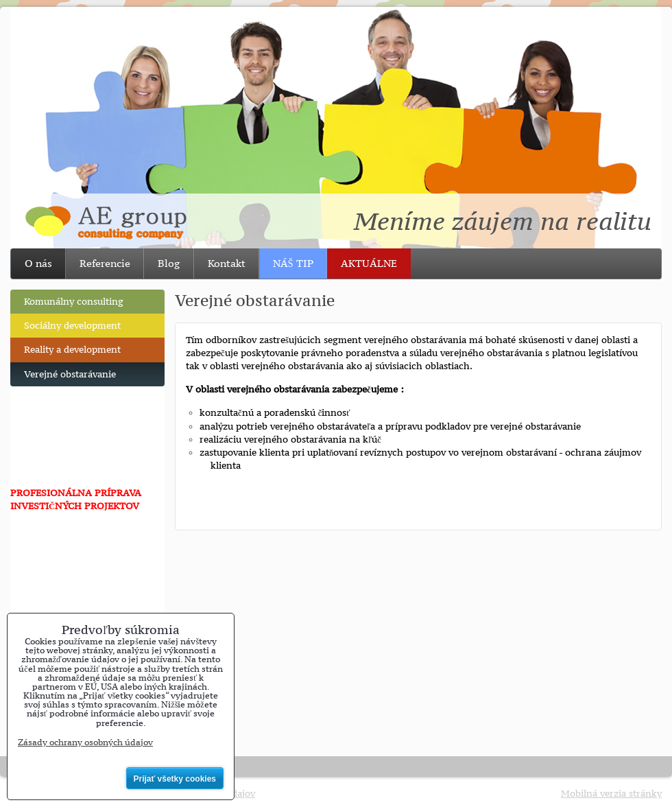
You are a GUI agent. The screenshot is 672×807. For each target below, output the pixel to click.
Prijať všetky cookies (175, 779)
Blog (169, 263)
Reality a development (72, 350)
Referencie (105, 263)
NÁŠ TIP (293, 263)
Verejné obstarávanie (70, 374)
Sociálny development (72, 326)
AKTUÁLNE (369, 263)
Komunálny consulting (74, 302)
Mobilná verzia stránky (611, 794)
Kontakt (227, 263)
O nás (38, 263)
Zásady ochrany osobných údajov (85, 742)
